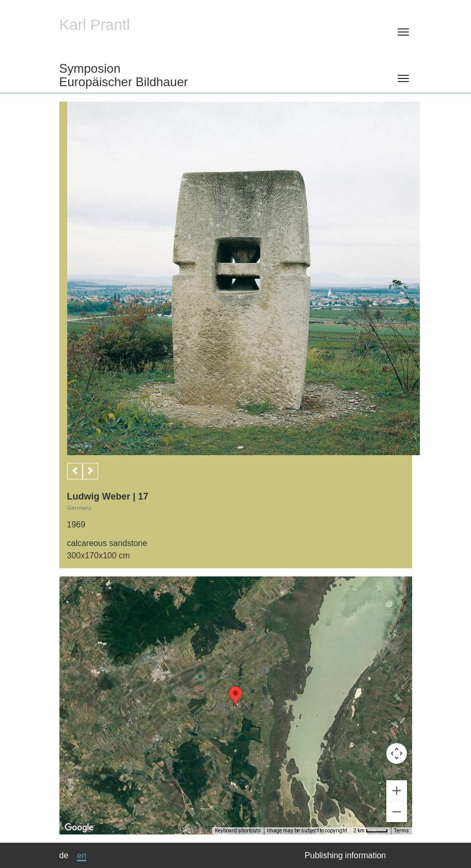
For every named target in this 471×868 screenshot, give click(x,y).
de (64, 855)
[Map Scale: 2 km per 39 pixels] (371, 831)
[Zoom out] (397, 812)
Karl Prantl (95, 25)
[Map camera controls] (397, 753)
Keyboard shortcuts (238, 831)
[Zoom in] (397, 791)
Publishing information (345, 855)
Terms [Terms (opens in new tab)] (402, 831)
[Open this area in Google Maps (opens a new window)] (79, 828)
